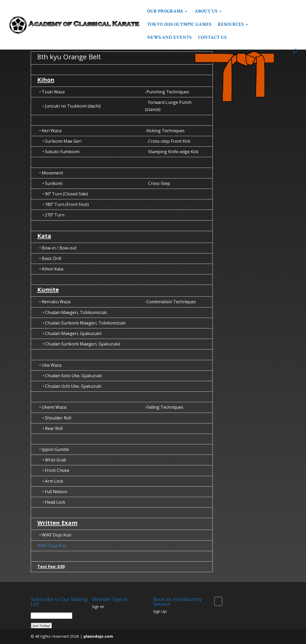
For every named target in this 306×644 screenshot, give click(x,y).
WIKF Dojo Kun (52, 546)
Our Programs (165, 12)
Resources (231, 25)
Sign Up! (160, 611)
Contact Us (212, 38)
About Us (206, 12)
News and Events (169, 38)
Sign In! (98, 607)
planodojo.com (98, 636)
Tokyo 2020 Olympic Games (179, 25)
